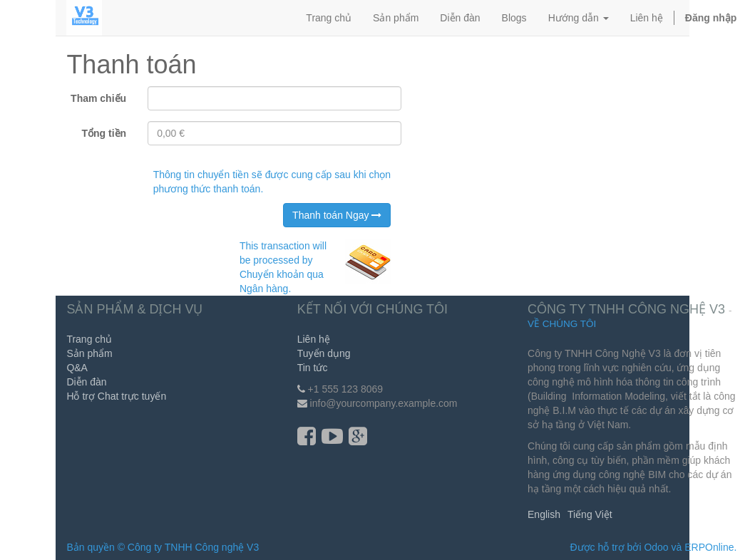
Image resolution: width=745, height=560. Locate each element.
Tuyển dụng (324, 353)
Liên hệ (314, 339)
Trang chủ (89, 339)
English (544, 514)
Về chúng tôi (562, 324)
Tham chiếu (98, 98)
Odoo (656, 547)
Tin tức (313, 368)
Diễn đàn (86, 382)
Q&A (77, 368)
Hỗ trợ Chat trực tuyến (116, 396)
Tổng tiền (104, 133)
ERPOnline (709, 547)
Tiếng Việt (590, 514)
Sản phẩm (89, 353)
